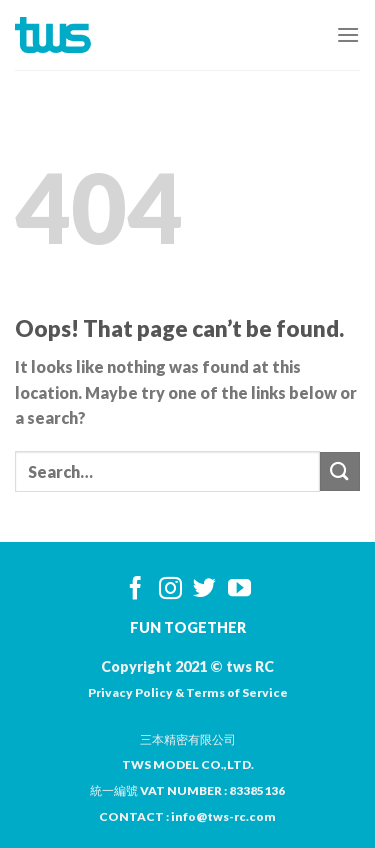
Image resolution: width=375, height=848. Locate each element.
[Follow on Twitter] (204, 590)
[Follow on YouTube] (239, 590)
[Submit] (340, 471)
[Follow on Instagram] (170, 590)
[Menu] (348, 34)
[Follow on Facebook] (135, 590)
